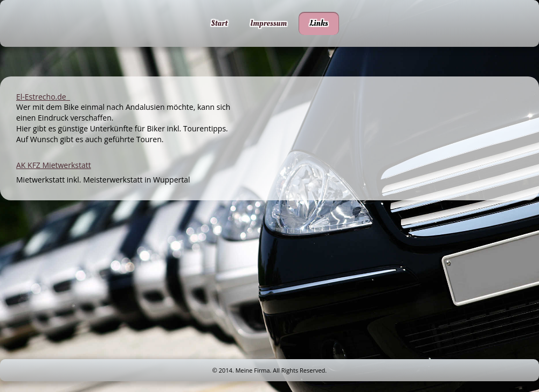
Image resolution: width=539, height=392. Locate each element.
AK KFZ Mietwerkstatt (54, 165)
